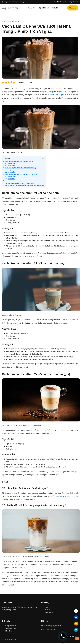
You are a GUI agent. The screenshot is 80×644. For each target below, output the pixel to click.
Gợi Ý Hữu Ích (15, 21)
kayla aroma (10, 8)
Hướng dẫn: (11, 165)
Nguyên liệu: (12, 163)
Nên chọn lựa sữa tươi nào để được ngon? (21, 183)
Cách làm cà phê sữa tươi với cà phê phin (19, 161)
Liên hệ (55, 8)
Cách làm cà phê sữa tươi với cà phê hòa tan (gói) (22, 174)
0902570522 (71, 637)
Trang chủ (32, 8)
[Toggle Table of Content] (42, 158)
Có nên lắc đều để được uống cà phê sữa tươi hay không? (26, 185)
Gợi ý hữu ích (44, 8)
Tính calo (73, 8)
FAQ (6, 181)
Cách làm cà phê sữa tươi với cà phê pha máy (20, 168)
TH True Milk (65, 496)
